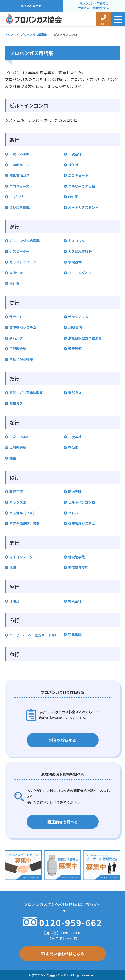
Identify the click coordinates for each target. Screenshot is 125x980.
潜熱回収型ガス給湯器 (85, 338)
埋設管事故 (77, 557)
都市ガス (16, 403)
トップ (9, 34)
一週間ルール (19, 165)
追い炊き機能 (19, 207)
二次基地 (75, 437)
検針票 (14, 283)
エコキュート (78, 175)
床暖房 (14, 601)
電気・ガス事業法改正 (26, 393)
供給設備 (75, 262)
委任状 (73, 165)
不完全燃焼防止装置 (24, 523)
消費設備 (75, 349)
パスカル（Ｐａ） (23, 513)
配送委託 (75, 492)
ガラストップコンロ (24, 262)
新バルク (16, 338)
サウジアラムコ (80, 317)
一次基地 (75, 154)
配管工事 (16, 492)
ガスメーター (19, 251)
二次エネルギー (21, 437)
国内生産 (16, 273)
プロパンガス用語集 (34, 34)
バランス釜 (18, 502)
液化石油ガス (19, 175)
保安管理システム (82, 523)
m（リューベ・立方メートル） (34, 635)
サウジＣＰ (18, 317)
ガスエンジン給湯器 (24, 241)
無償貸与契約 (78, 567)
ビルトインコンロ (82, 502)
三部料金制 (18, 349)
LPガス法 (16, 197)
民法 (13, 567)
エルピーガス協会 (82, 186)
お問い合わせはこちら (62, 954)
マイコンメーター (23, 557)
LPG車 (73, 197)
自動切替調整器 (21, 359)
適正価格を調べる (63, 822)
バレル (73, 513)
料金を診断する (63, 740)
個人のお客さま (31, 6)
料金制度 (75, 634)
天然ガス (75, 393)
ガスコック (77, 241)
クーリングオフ (80, 273)
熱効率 (73, 448)
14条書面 (75, 327)
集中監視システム (23, 327)
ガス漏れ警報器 (80, 251)
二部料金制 (18, 448)
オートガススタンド (83, 207)
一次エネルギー (21, 154)
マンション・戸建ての (94, 6)
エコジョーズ (19, 186)
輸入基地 (75, 601)
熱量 (13, 458)
